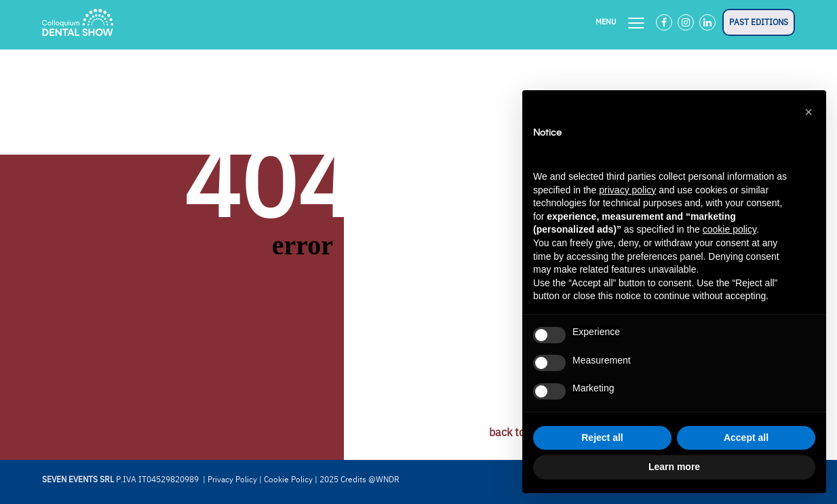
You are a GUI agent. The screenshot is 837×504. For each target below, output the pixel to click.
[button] (809, 112)
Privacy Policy (232, 480)
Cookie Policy (288, 480)
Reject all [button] (602, 438)
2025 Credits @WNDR (359, 480)
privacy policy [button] (627, 190)
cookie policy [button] (729, 229)
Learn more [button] (674, 467)
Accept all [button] (746, 438)
